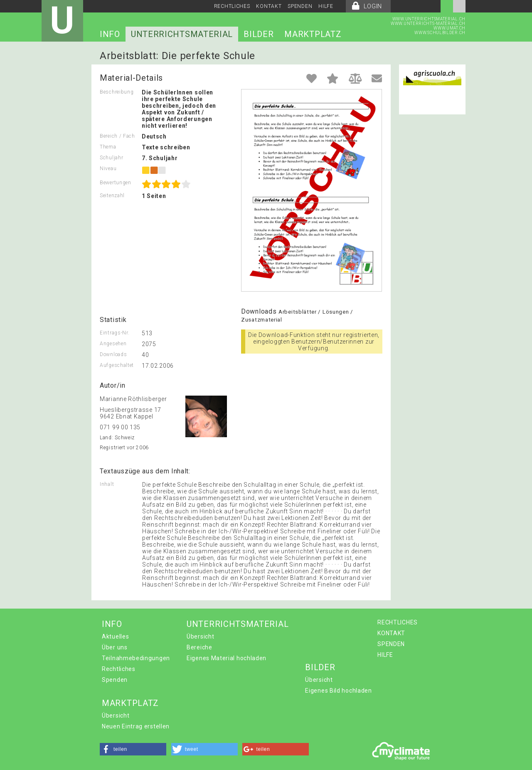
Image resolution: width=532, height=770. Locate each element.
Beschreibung (117, 92)
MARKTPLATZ (313, 34)
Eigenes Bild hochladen (338, 691)
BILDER (259, 34)
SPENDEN (300, 6)
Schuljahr (111, 158)
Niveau (108, 168)
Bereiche (199, 647)
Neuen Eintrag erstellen (136, 726)
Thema (108, 147)
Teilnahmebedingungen (136, 658)
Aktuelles (115, 636)
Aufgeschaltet (117, 365)
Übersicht (200, 636)
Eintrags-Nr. (115, 333)
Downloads (113, 354)
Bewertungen (116, 183)
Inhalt (107, 484)
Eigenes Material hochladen (227, 658)
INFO (110, 34)
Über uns (115, 647)
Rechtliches (119, 669)
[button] (133, 749)
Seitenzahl (112, 196)
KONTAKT (269, 6)
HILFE (326, 6)
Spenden (115, 680)
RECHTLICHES (232, 6)
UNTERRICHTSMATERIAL (182, 34)
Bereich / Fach (117, 136)
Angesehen (113, 344)
